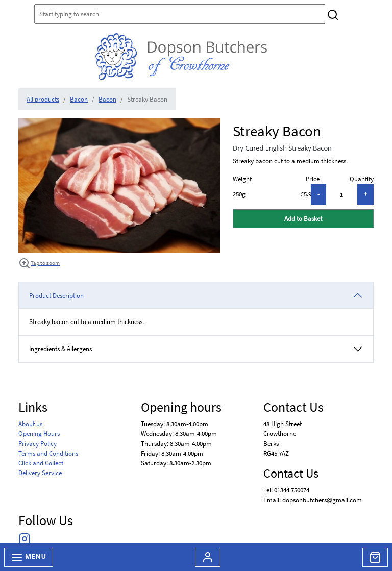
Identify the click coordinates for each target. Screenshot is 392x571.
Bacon (79, 99)
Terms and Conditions (48, 453)
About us (30, 424)
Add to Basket (303, 218)
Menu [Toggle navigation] (29, 557)
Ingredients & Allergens (64, 349)
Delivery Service (40, 473)
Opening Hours (39, 433)
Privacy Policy (38, 443)
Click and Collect (41, 463)
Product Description (56, 295)
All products (43, 99)
